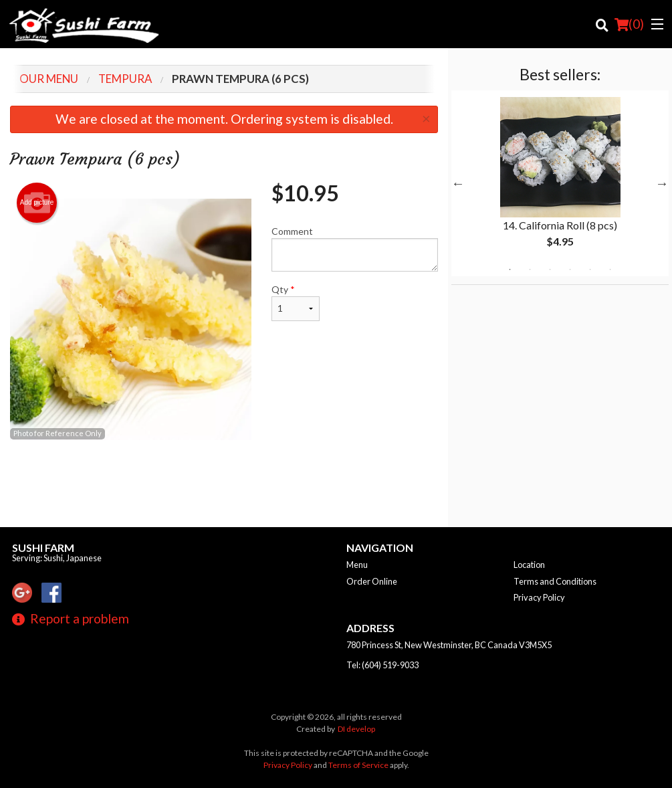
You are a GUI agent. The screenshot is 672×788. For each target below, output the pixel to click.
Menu (357, 565)
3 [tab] (550, 270)
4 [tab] (570, 270)
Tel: (382, 665)
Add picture (37, 203)
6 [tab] (610, 270)
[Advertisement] (224, 484)
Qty (296, 302)
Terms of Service (358, 765)
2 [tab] (530, 270)
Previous (458, 183)
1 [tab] (510, 270)
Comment (355, 249)
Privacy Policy (539, 597)
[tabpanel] (560, 183)
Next (662, 183)
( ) (629, 24)
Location (529, 565)
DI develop (356, 729)
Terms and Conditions (555, 581)
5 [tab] (590, 270)
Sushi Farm (43, 548)
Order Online (372, 581)
